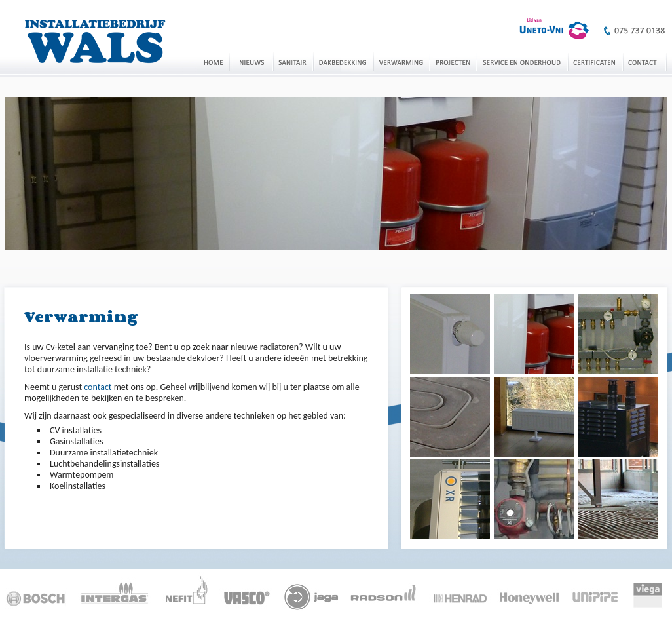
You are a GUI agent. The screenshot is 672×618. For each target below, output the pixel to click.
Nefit (187, 592)
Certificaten (595, 62)
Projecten (453, 62)
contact (98, 387)
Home (213, 62)
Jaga (311, 592)
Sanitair (293, 62)
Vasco (246, 592)
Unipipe (597, 592)
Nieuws (251, 62)
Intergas (115, 592)
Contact (644, 62)
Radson (386, 592)
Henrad (461, 592)
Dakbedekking (343, 62)
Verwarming (401, 62)
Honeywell (531, 592)
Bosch (38, 592)
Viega (646, 592)
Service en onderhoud (522, 62)
